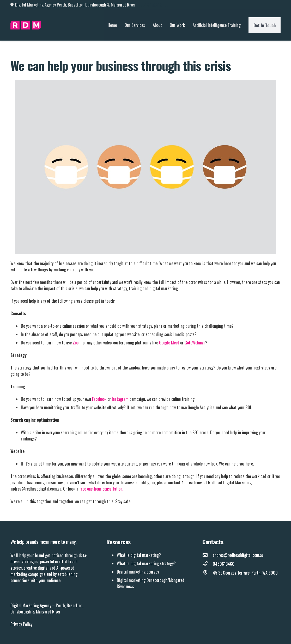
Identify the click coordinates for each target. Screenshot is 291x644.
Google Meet (169, 343)
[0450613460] (208, 564)
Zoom (77, 343)
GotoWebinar (195, 343)
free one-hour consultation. (102, 489)
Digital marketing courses (138, 572)
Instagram (120, 399)
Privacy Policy (21, 624)
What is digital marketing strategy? (146, 563)
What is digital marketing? (139, 555)
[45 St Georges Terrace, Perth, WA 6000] (208, 573)
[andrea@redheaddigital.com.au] (208, 555)
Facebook (99, 399)
